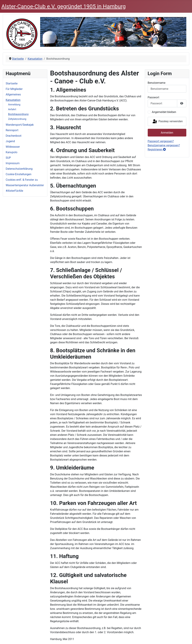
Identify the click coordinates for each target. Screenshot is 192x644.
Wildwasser (13, 147)
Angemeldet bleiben (164, 112)
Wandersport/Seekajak (20, 125)
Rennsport (12, 130)
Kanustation (13, 100)
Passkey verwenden (167, 122)
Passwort (153, 97)
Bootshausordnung (18, 114)
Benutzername (157, 83)
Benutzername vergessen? (164, 145)
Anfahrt (12, 109)
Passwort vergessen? (161, 141)
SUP (8, 158)
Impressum (13, 163)
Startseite (12, 83)
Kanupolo (12, 152)
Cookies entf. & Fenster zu (22, 180)
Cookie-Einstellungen (19, 174)
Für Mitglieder (14, 89)
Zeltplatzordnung (17, 119)
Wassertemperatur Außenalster (25, 185)
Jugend (10, 141)
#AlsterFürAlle (14, 191)
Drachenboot (14, 136)
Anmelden (167, 133)
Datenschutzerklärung (19, 169)
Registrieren (157, 149)
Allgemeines (13, 94)
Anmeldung (14, 105)
